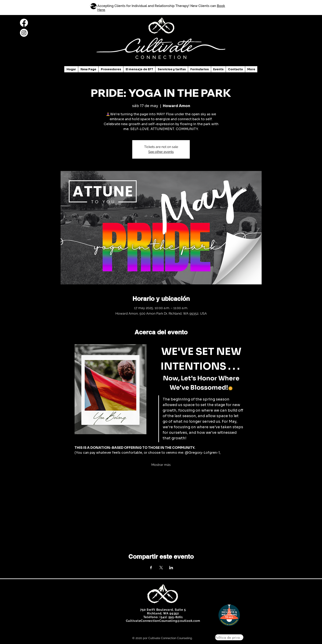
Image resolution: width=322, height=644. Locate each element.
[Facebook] (24, 23)
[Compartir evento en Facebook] (151, 568)
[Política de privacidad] (229, 637)
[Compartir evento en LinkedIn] (171, 568)
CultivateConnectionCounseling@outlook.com (163, 621)
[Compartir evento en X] (161, 568)
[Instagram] (24, 33)
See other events (161, 152)
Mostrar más (161, 465)
